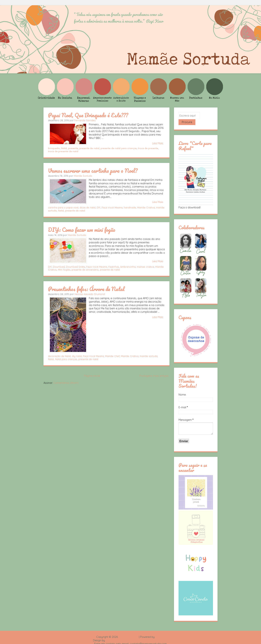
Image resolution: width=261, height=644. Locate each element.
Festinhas (114, 267)
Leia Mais (158, 143)
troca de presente (148, 148)
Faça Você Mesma (112, 207)
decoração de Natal (59, 356)
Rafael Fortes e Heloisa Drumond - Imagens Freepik (137, 634)
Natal (64, 148)
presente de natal (89, 148)
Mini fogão (64, 270)
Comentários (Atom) (66, 383)
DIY (99, 207)
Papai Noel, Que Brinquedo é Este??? (88, 115)
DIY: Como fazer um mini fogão (82, 230)
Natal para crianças (66, 359)
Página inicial (92, 376)
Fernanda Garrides (85, 120)
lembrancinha (128, 267)
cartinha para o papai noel (63, 207)
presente (73, 148)
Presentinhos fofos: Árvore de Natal (86, 289)
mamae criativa (145, 267)
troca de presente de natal (63, 151)
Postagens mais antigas (154, 376)
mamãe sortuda (149, 356)
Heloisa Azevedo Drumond (90, 294)
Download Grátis (75, 267)
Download (59, 267)
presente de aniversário (85, 270)
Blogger (160, 631)
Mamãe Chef (112, 356)
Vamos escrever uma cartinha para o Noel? (93, 171)
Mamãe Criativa (146, 207)
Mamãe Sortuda (83, 176)
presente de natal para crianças (119, 148)
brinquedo (54, 148)
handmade (130, 207)
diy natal (77, 356)
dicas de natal (88, 207)
